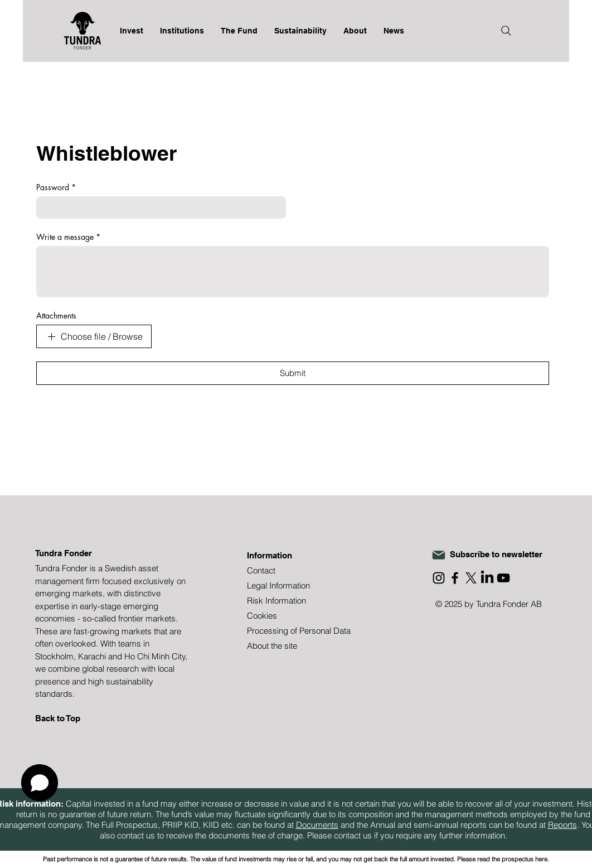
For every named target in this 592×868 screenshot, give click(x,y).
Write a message (68, 237)
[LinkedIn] (487, 578)
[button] (40, 783)
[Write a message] (293, 272)
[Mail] (439, 555)
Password (56, 187)
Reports (562, 825)
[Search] (506, 31)
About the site (272, 646)
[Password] (158, 208)
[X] (471, 578)
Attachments (56, 315)
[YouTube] (503, 578)
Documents (317, 825)
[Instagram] (439, 578)
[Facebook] (455, 578)
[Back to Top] (75, 718)
